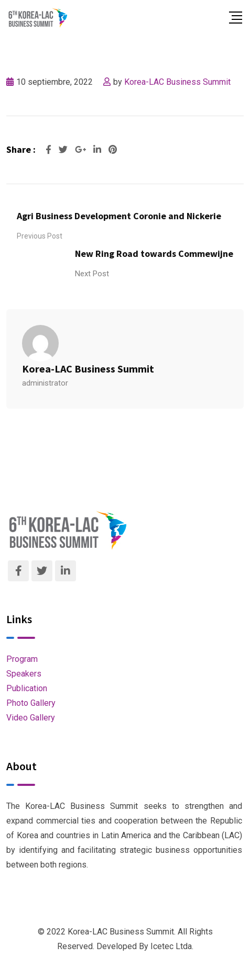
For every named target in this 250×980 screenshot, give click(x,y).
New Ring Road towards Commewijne (154, 254)
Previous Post (40, 236)
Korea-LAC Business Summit (177, 82)
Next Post (92, 274)
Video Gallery (31, 718)
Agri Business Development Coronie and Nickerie (119, 216)
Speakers (24, 674)
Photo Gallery (31, 703)
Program (22, 659)
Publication (27, 688)
